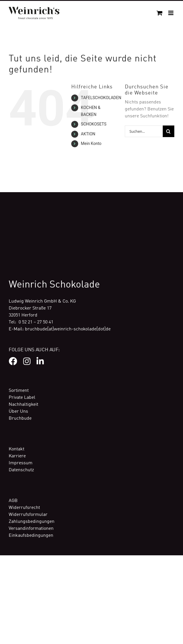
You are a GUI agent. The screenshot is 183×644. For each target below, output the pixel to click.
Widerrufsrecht (24, 508)
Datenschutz (21, 470)
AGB (13, 501)
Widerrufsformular (28, 515)
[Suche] (169, 131)
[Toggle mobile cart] (160, 13)
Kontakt (17, 449)
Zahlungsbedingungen (32, 522)
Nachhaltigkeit (23, 405)
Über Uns (18, 412)
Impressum (21, 463)
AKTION (88, 134)
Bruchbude (20, 419)
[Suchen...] (144, 131)
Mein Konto (91, 143)
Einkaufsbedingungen (31, 536)
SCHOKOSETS (94, 124)
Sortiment (19, 391)
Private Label (22, 398)
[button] (10, 634)
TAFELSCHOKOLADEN (101, 98)
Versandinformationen (31, 529)
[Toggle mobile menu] (171, 13)
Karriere (17, 456)
